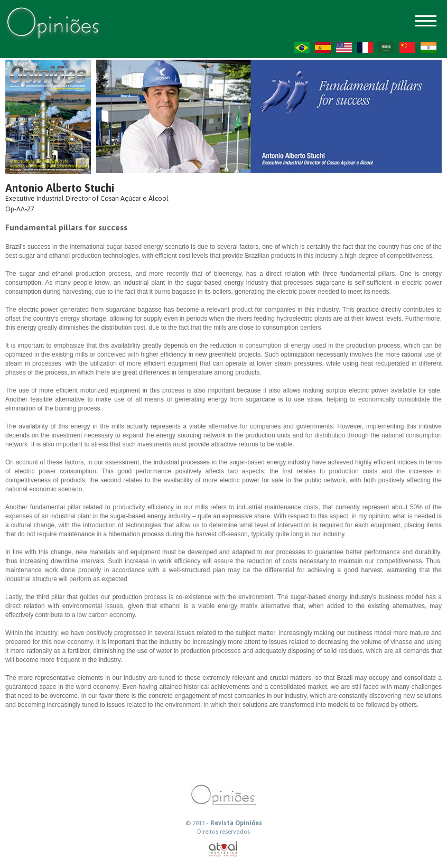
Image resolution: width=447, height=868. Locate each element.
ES (323, 48)
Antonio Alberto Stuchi (60, 188)
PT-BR (302, 48)
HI (429, 48)
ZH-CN (407, 48)
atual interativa (224, 849)
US (344, 48)
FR (365, 48)
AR (386, 48)
